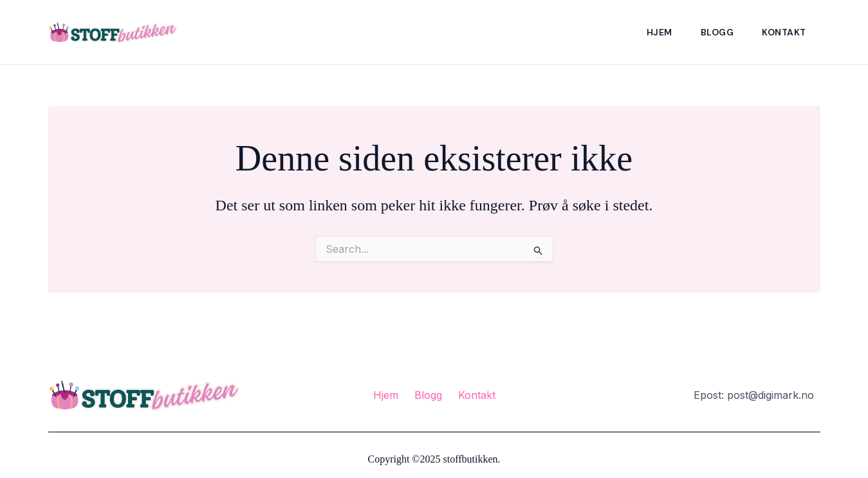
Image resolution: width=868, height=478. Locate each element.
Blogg (717, 32)
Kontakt (784, 32)
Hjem (660, 32)
